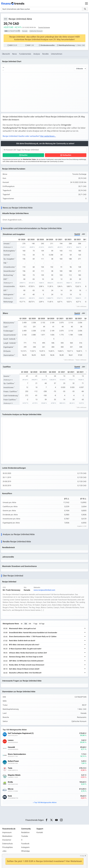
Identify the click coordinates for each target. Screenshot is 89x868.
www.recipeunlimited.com (44, 590)
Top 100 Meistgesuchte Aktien (45, 803)
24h (30, 624)
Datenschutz (8, 844)
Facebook (25, 844)
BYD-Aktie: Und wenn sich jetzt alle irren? (24, 645)
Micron (11, 789)
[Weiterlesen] (85, 629)
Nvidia (10, 782)
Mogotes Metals (14, 775)
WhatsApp (25, 851)
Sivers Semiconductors (17, 754)
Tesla (10, 768)
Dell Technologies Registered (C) (21, 733)
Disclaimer (7, 840)
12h (26, 624)
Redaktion (25, 832)
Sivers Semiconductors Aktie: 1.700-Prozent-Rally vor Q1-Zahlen (33, 637)
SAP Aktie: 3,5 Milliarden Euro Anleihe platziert (26, 661)
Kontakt (40, 832)
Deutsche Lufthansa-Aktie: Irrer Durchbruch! (25, 673)
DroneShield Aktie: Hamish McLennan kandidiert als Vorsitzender (33, 633)
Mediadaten (7, 836)
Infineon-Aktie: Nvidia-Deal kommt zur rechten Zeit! (28, 653)
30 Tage (42, 624)
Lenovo (11, 740)
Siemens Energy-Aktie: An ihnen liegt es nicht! (26, 657)
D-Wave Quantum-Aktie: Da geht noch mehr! (25, 649)
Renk (10, 796)
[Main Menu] (86, 3)
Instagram (25, 847)
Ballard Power (13, 761)
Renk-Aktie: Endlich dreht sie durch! (22, 641)
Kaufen (24, 155)
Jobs (4, 851)
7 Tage (35, 624)
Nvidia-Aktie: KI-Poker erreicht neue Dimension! (27, 665)
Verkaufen (67, 155)
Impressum (7, 832)
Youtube (25, 836)
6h (22, 624)
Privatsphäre (8, 847)
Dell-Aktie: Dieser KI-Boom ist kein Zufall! (24, 669)
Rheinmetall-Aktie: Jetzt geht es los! (22, 629)
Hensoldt (11, 747)
